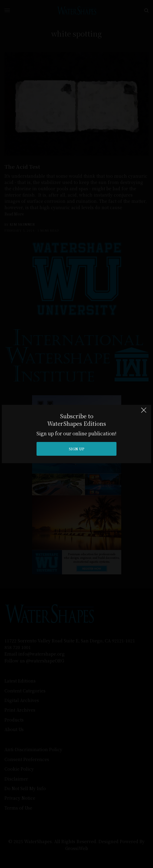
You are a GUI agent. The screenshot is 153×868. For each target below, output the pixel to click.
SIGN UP (77, 449)
